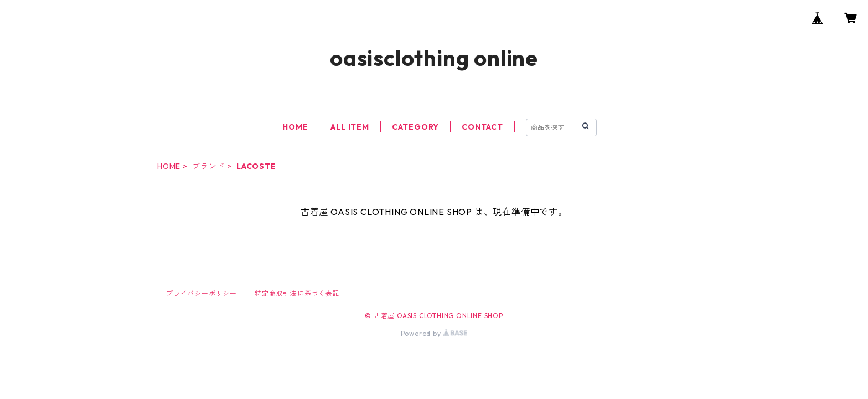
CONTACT (482, 127)
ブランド (208, 166)
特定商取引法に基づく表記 (297, 293)
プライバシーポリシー (201, 293)
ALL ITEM (350, 127)
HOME (295, 127)
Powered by (434, 333)
